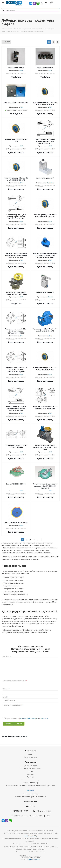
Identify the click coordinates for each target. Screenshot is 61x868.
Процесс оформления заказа (31, 768)
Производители (31, 802)
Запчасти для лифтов (31, 794)
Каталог (31, 790)
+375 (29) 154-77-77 (20, 811)
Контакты (31, 806)
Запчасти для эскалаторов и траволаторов (30, 797)
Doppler (50, 297)
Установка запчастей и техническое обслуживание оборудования (30, 785)
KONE (22, 491)
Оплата (30, 771)
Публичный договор (31, 783)
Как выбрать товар (31, 766)
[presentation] (18, 711)
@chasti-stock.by (45, 811)
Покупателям (31, 762)
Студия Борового (34, 859)
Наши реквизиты (31, 757)
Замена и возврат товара (31, 780)
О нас (30, 754)
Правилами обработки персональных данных (33, 718)
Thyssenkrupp (51, 183)
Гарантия (31, 777)
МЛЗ (22, 70)
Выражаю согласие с (27, 718)
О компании (31, 751)
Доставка (31, 774)
